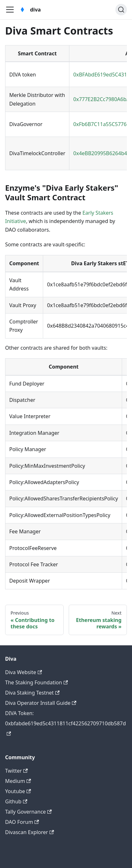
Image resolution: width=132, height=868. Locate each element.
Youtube (18, 791)
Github (16, 801)
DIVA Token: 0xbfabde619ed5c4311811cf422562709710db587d (66, 723)
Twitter (16, 771)
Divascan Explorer (30, 832)
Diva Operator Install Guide (41, 703)
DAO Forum (22, 822)
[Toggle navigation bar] (10, 10)
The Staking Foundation (36, 682)
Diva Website (23, 672)
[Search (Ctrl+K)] (121, 10)
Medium (18, 781)
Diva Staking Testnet (32, 693)
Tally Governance (28, 812)
